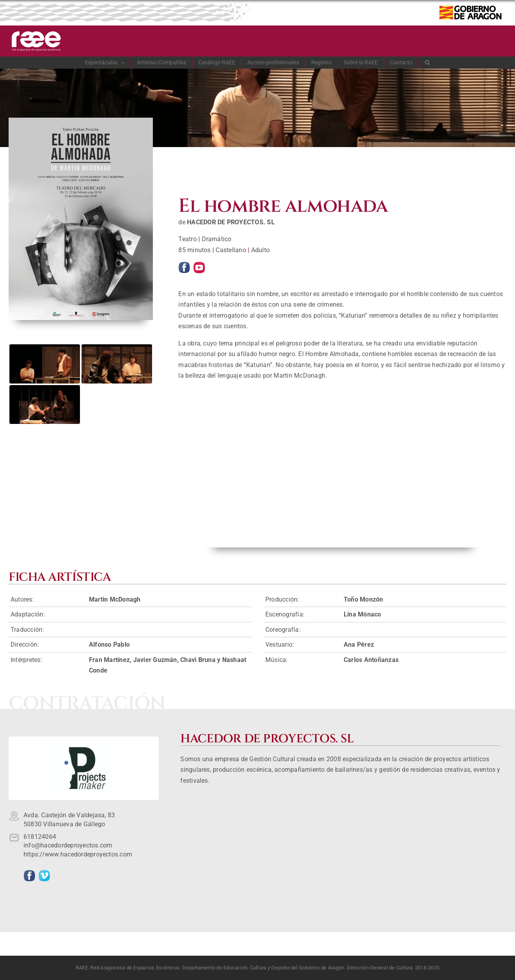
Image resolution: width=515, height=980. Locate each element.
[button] (428, 62)
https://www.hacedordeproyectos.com (78, 854)
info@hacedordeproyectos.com (68, 845)
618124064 (40, 837)
